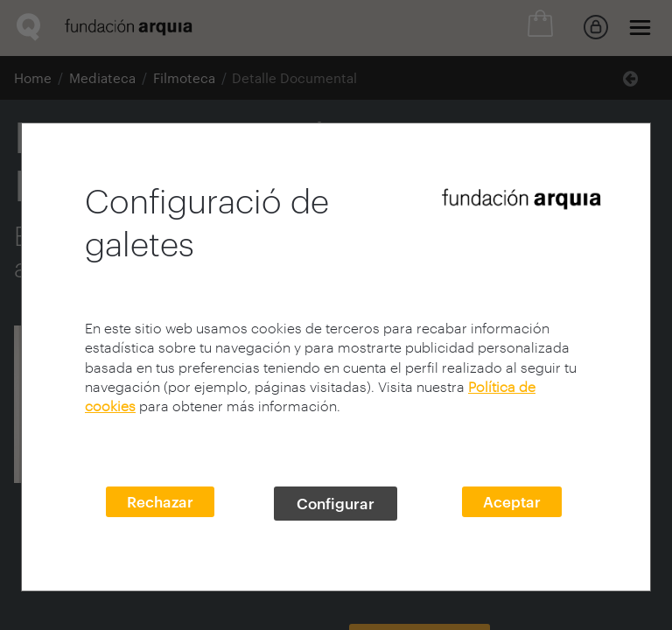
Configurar (336, 503)
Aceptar (512, 501)
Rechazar (160, 501)
